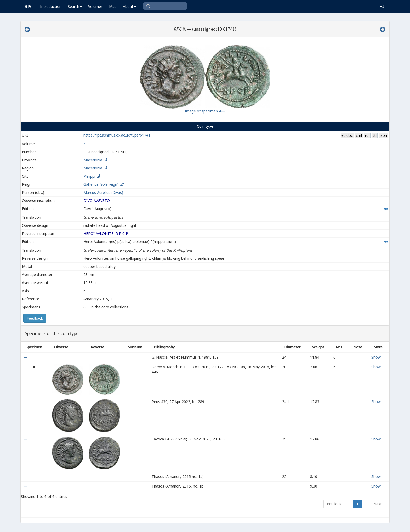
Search (75, 6)
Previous (334, 504)
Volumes (95, 6)
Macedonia (93, 160)
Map (113, 6)
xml (359, 135)
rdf (367, 135)
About (129, 6)
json (383, 135)
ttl (375, 135)
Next (378, 504)
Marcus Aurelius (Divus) (103, 192)
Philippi (89, 176)
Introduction (51, 6)
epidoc (347, 135)
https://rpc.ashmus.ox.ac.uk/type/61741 (117, 135)
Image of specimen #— (205, 111)
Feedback (35, 318)
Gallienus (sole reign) (101, 184)
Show (376, 357)
